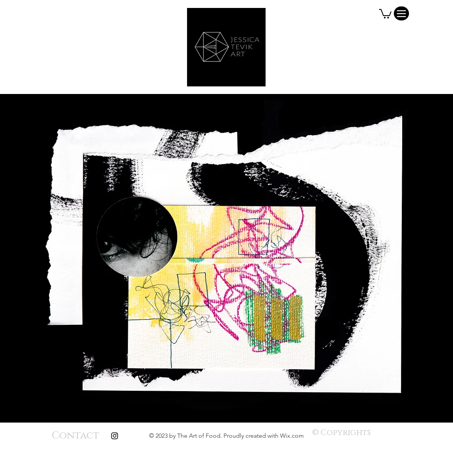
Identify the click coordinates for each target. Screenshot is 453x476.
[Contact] (75, 436)
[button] (385, 13)
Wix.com (292, 436)
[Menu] (401, 13)
